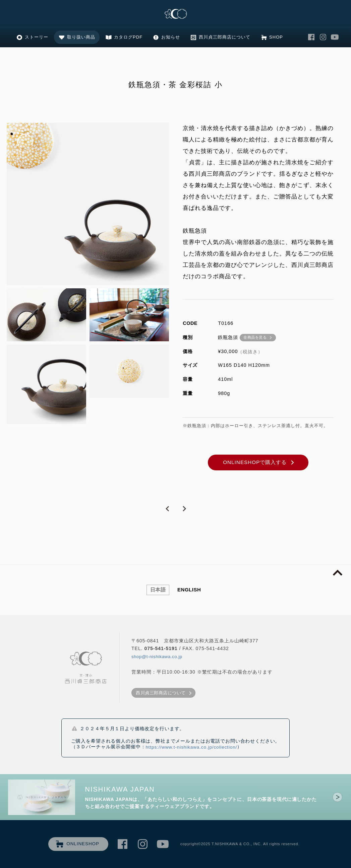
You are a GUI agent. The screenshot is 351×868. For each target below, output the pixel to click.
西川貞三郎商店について (225, 37)
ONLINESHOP (83, 844)
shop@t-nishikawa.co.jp (157, 657)
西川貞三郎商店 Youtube (335, 37)
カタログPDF (128, 37)
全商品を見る (255, 337)
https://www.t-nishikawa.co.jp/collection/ (191, 747)
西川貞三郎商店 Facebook (311, 37)
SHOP (276, 37)
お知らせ (171, 37)
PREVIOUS (167, 509)
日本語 (158, 590)
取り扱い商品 (81, 37)
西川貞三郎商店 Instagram (323, 37)
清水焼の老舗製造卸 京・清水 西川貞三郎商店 (176, 14)
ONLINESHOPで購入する (255, 462)
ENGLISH (189, 590)
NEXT (184, 509)
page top (338, 573)
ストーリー (37, 37)
